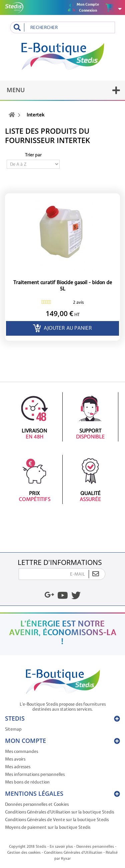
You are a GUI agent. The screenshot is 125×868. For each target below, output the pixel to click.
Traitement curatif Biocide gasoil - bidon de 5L (63, 286)
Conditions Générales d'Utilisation (73, 852)
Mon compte (25, 741)
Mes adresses (18, 767)
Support (90, 417)
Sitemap (13, 729)
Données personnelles (95, 846)
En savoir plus (61, 846)
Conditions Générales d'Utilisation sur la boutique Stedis (59, 812)
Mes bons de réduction (27, 782)
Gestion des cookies (24, 852)
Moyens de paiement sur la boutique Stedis (48, 827)
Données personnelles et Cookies (37, 804)
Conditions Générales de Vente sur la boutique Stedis (57, 820)
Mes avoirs (15, 759)
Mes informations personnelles (35, 774)
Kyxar (66, 858)
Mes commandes (21, 751)
